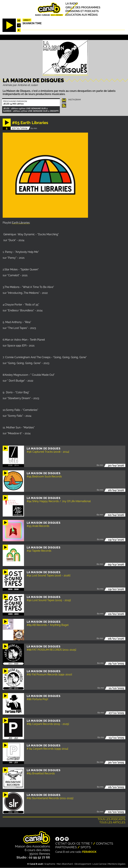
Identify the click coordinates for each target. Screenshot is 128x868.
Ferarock (89, 852)
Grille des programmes (83, 7)
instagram (74, 100)
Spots (86, 847)
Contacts (105, 843)
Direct (27, 20)
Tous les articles (112, 822)
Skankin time (32, 23)
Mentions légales (117, 864)
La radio (72, 4)
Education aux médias (82, 15)
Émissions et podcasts (82, 11)
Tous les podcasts (111, 819)
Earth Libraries (21, 223)
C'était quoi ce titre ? (74, 843)
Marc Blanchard (65, 864)
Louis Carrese (99, 864)
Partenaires (66, 847)
